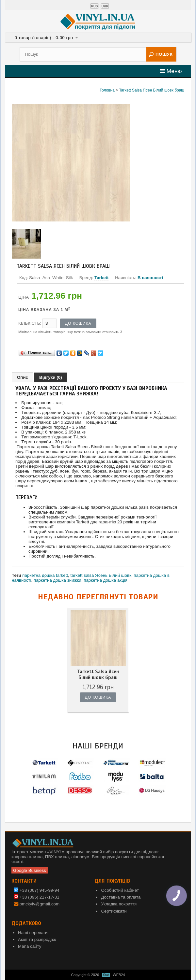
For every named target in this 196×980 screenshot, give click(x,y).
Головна (107, 90)
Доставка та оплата (121, 897)
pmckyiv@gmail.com (40, 904)
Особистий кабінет (120, 890)
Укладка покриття (119, 904)
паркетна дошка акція (106, 580)
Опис (23, 377)
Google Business (30, 870)
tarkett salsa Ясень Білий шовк (101, 575)
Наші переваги (33, 933)
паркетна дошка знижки (57, 580)
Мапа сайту (30, 946)
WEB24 (119, 975)
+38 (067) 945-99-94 (37, 890)
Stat (106, 975)
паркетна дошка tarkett (45, 575)
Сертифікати (114, 911)
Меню (171, 71)
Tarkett (101, 278)
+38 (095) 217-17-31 (37, 897)
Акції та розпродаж (37, 939)
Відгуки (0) (51, 377)
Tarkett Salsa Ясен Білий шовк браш (152, 90)
